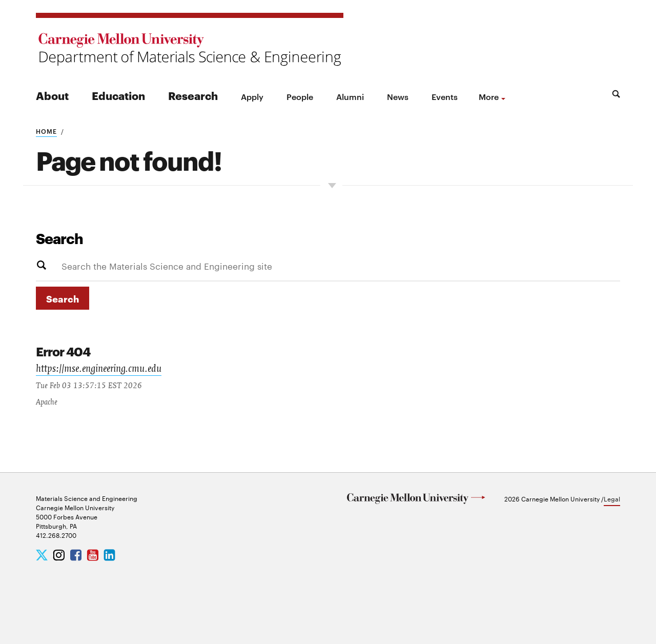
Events (445, 96)
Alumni (350, 96)
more (489, 96)
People (300, 96)
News (398, 96)
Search (59, 238)
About (52, 95)
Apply (252, 96)
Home (46, 131)
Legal (612, 498)
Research (193, 95)
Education (118, 95)
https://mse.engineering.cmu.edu (99, 370)
